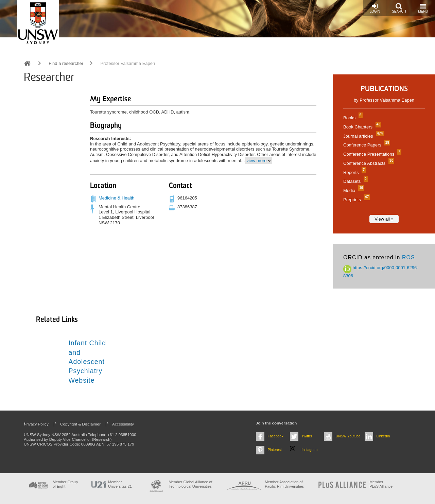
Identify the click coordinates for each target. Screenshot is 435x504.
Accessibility (123, 424)
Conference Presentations (371, 154)
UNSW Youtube (348, 436)
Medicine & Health (117, 198)
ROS (408, 257)
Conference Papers (366, 145)
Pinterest (275, 450)
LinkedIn (383, 436)
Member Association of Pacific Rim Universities (284, 484)
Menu (423, 8)
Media (353, 190)
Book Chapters (361, 127)
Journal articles (363, 136)
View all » (384, 219)
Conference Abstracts (368, 163)
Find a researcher (66, 63)
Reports (354, 172)
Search (399, 8)
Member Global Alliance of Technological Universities (190, 484)
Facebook (276, 436)
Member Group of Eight (65, 484)
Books (352, 118)
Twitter (307, 436)
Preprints (356, 200)
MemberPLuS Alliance (381, 484)
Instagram (310, 450)
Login (375, 8)
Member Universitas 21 (120, 484)
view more (256, 161)
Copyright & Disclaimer (80, 424)
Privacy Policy (36, 424)
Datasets (355, 181)
